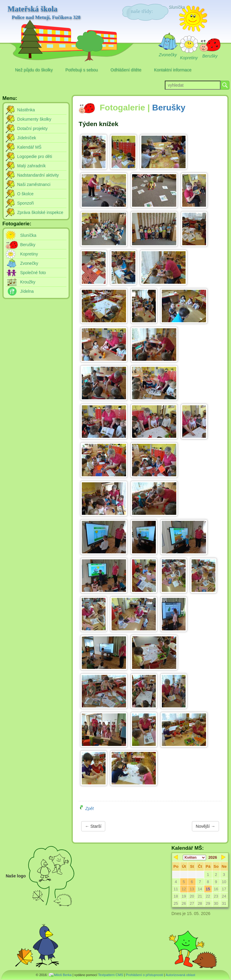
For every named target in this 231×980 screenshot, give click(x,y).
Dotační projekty (32, 128)
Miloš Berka (63, 975)
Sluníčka (28, 235)
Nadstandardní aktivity (38, 175)
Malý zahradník (31, 166)
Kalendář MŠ (29, 147)
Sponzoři (25, 203)
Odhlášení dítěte (126, 70)
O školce (25, 194)
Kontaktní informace (173, 70)
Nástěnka (26, 110)
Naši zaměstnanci (34, 184)
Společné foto (33, 273)
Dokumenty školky (34, 119)
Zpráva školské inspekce (40, 212)
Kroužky (28, 282)
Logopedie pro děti (35, 156)
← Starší (93, 826)
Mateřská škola (44, 13)
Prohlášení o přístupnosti (144, 975)
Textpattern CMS (111, 975)
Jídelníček (27, 138)
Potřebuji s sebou (82, 70)
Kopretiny (29, 254)
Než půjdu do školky (34, 70)
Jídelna (27, 291)
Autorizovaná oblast (180, 975)
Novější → (206, 826)
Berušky (169, 108)
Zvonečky (29, 263)
